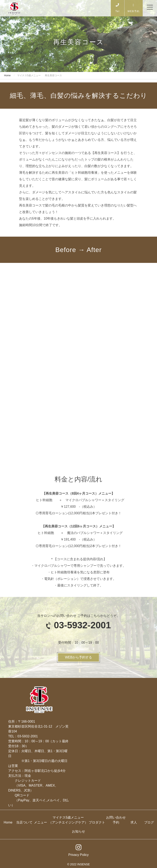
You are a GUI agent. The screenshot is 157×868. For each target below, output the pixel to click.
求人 (134, 822)
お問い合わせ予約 (116, 820)
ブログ (149, 822)
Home (8, 822)
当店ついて (24, 822)
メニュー (40, 822)
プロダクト (97, 822)
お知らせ (78, 831)
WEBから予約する (78, 657)
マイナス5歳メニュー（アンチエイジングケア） (68, 820)
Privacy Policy (78, 855)
